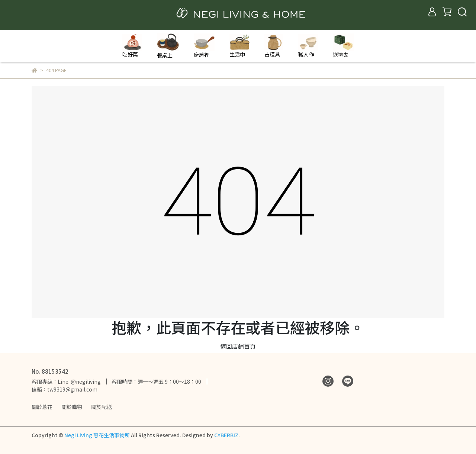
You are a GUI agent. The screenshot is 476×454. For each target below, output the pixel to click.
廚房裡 (204, 46)
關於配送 (102, 407)
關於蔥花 (42, 407)
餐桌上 (168, 46)
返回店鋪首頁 (238, 346)
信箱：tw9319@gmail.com (65, 389)
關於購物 (72, 407)
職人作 (308, 46)
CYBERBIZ (226, 435)
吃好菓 (132, 46)
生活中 (239, 46)
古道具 (274, 46)
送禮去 (343, 46)
